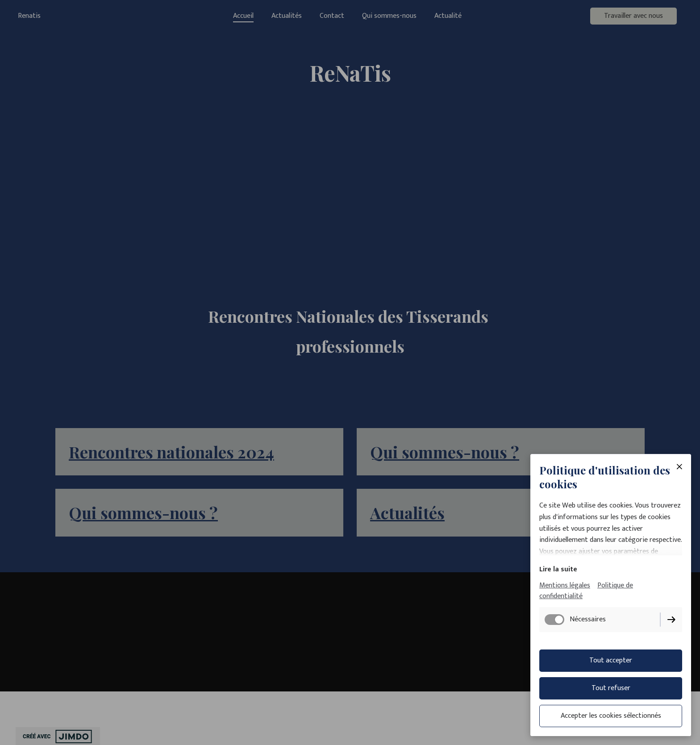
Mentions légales (565, 585)
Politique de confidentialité (586, 591)
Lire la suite (558, 569)
